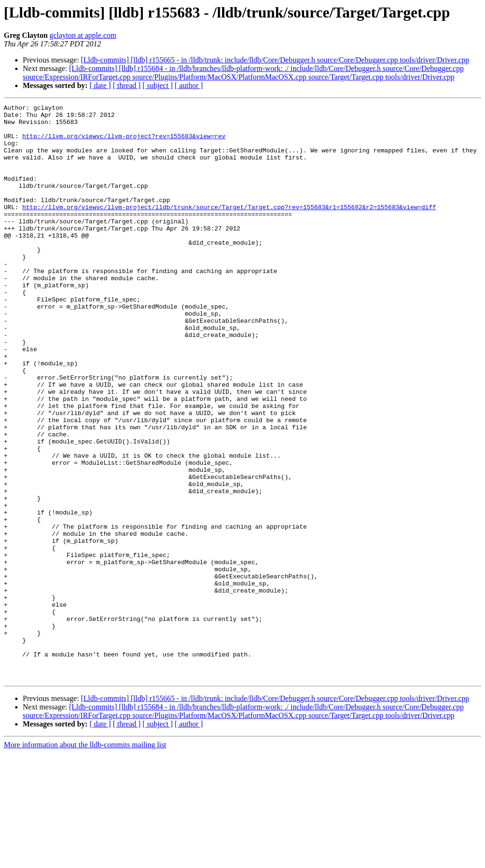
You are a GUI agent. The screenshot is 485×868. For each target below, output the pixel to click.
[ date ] (100, 85)
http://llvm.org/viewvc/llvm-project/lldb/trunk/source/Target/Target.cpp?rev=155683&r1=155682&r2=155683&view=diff (229, 228)
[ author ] (189, 85)
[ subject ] (158, 85)
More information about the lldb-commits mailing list (85, 860)
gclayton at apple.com (83, 35)
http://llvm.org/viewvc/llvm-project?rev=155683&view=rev (124, 143)
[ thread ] (127, 85)
